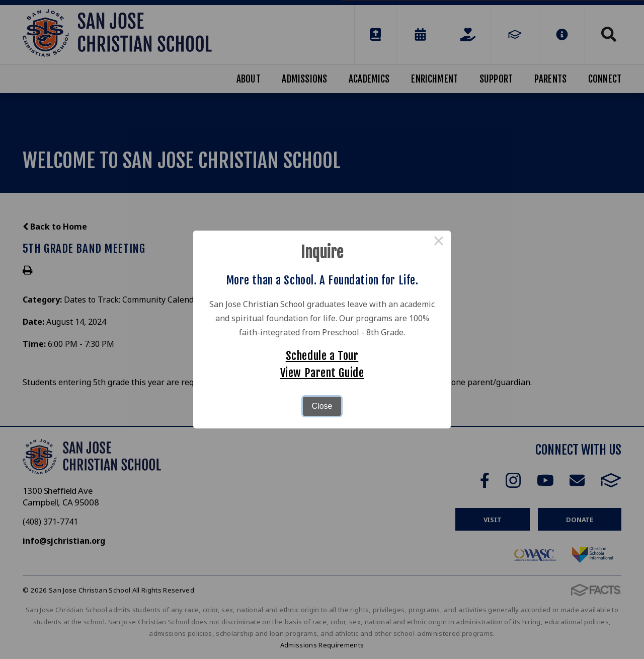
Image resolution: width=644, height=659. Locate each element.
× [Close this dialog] (439, 243)
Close (322, 406)
